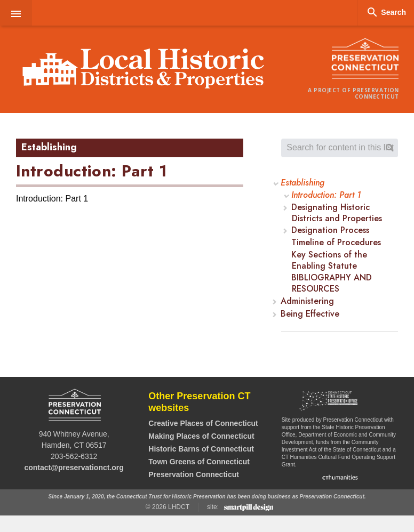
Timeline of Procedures (336, 243)
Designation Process (330, 231)
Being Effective (310, 314)
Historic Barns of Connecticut (201, 449)
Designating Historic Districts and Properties (337, 213)
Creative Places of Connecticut (203, 423)
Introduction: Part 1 (326, 195)
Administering (308, 301)
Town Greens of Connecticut (199, 462)
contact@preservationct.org (74, 467)
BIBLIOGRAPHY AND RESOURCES (332, 284)
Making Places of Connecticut (201, 436)
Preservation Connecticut (194, 474)
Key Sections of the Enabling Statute (329, 261)
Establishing (303, 183)
